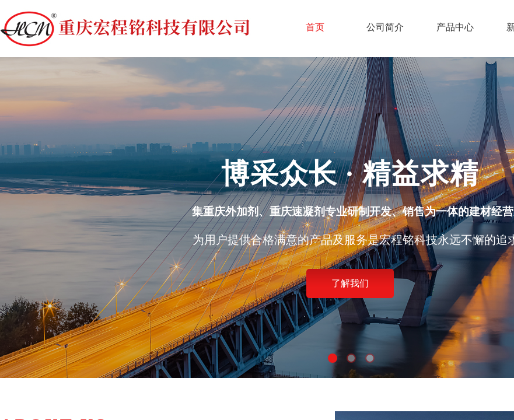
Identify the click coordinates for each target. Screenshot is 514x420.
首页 (315, 27)
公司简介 (385, 27)
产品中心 (455, 27)
